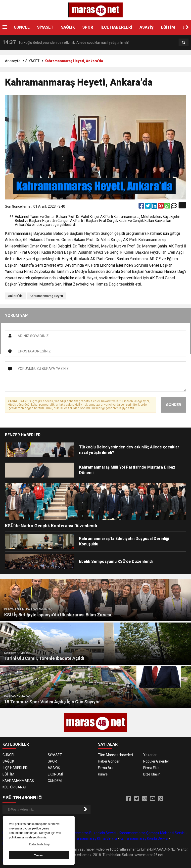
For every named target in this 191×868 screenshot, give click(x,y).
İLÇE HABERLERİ (116, 27)
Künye (103, 774)
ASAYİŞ (146, 27)
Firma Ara (106, 768)
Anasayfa (13, 61)
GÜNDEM (55, 781)
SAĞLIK (68, 27)
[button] (187, 27)
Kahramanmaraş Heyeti (46, 296)
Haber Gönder (109, 761)
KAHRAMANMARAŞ (18, 781)
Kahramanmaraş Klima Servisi (93, 838)
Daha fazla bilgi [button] (39, 844)
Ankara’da (15, 296)
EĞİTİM (168, 27)
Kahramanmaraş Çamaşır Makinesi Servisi (152, 833)
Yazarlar (150, 755)
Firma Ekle (151, 768)
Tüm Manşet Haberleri (115, 755)
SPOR (88, 27)
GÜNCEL (22, 27)
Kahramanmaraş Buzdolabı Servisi (89, 833)
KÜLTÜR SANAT (15, 787)
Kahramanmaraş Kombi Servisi (144, 838)
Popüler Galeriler (156, 761)
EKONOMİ (55, 774)
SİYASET (45, 27)
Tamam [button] (39, 855)
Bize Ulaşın (152, 774)
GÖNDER (173, 405)
